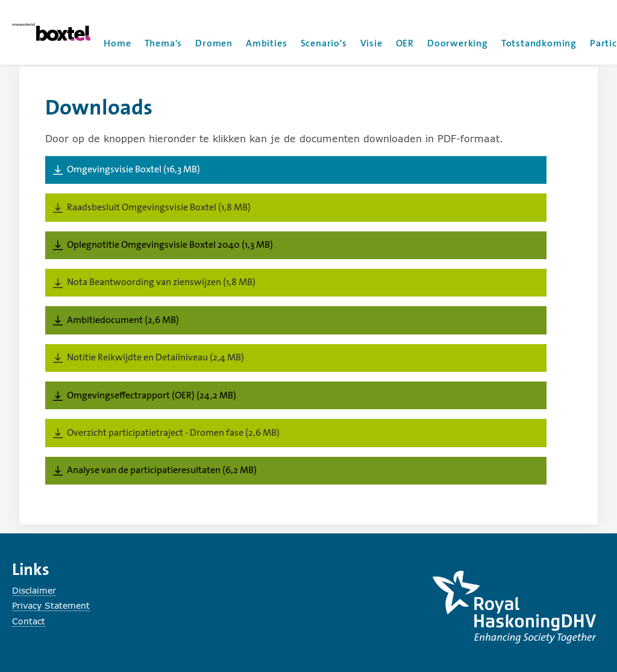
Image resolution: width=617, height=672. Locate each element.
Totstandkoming (539, 43)
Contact (29, 621)
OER (405, 43)
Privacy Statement (51, 605)
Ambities (266, 43)
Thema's (164, 43)
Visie (371, 43)
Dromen (214, 43)
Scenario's (324, 43)
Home (117, 43)
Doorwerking (458, 43)
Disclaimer (34, 590)
